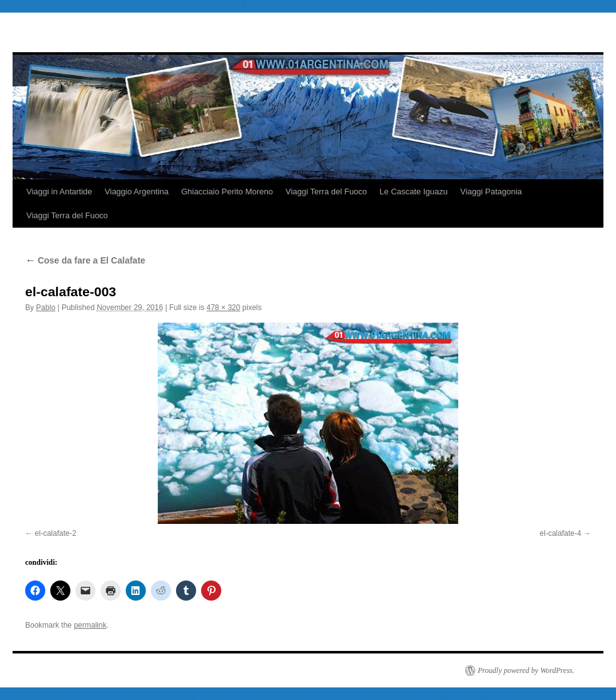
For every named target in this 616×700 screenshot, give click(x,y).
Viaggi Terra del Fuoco (326, 192)
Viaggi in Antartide (59, 192)
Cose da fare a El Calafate (85, 260)
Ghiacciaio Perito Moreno (227, 192)
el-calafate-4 (561, 533)
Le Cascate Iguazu (414, 192)
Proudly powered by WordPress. (526, 670)
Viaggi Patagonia (491, 192)
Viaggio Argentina (137, 192)
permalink (90, 625)
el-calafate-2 (55, 533)
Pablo (46, 308)
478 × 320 (224, 308)
